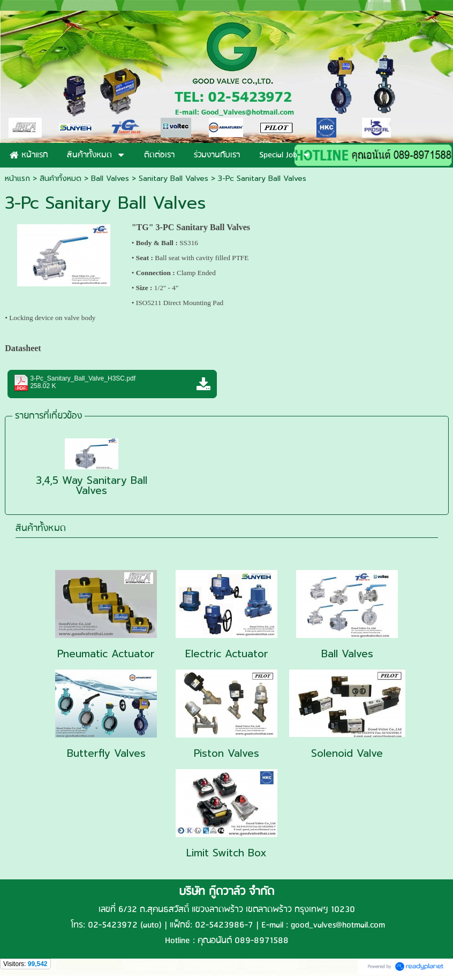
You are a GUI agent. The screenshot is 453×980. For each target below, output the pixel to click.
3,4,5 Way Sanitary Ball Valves (92, 485)
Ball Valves (110, 178)
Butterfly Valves (106, 753)
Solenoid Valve (347, 753)
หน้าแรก (17, 178)
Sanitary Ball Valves (173, 178)
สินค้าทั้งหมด (41, 529)
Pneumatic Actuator (106, 654)
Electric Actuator (227, 654)
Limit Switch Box (227, 853)
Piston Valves (227, 753)
